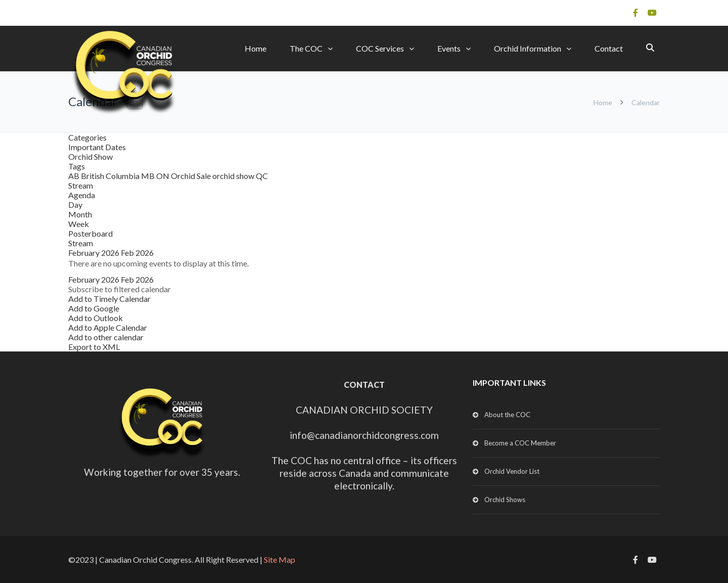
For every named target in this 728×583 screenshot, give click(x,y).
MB (149, 176)
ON (164, 176)
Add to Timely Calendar (109, 299)
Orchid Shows (505, 500)
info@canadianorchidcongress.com (364, 435)
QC (262, 176)
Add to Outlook (96, 318)
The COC (306, 48)
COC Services (380, 48)
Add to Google (94, 308)
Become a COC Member (520, 443)
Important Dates (97, 147)
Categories (87, 137)
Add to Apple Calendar (108, 327)
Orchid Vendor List (512, 471)
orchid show (234, 176)
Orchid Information (528, 48)
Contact (609, 48)
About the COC (507, 415)
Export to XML (94, 347)
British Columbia (111, 176)
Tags (77, 166)
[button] (120, 289)
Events (449, 48)
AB (75, 176)
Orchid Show (90, 156)
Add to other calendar (106, 337)
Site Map (280, 559)
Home (256, 48)
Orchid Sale (192, 176)
